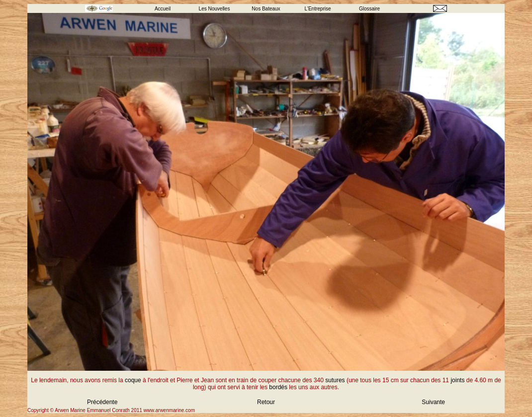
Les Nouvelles (215, 9)
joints (457, 380)
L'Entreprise (317, 9)
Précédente (102, 402)
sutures (335, 380)
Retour (266, 402)
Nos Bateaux (266, 9)
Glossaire (369, 9)
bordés (278, 387)
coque (133, 380)
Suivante (433, 402)
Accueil (163, 9)
